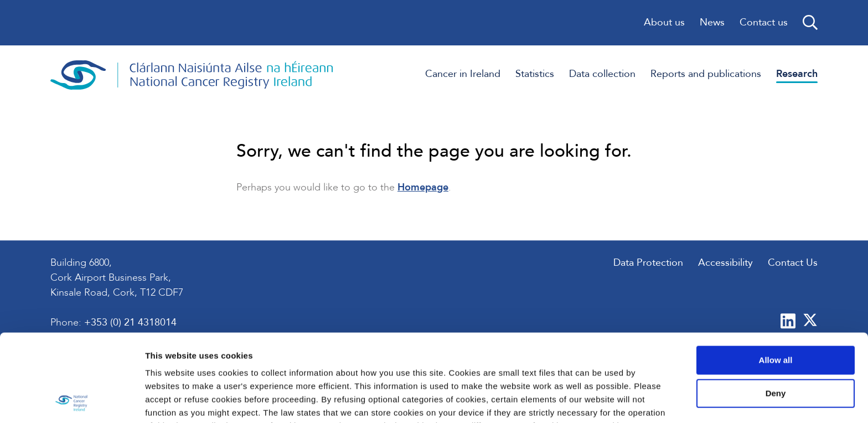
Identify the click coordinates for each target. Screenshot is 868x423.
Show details (171, 401)
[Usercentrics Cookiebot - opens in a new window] (72, 401)
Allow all (776, 278)
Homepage (423, 187)
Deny (776, 311)
